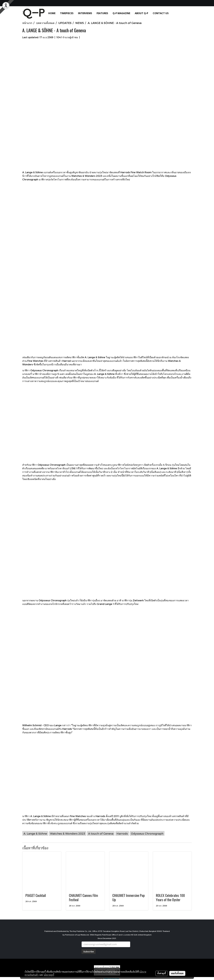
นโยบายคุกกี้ (49, 975)
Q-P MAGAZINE (121, 13)
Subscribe (89, 952)
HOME (52, 13)
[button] (175, 13)
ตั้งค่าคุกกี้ (162, 973)
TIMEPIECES (67, 13)
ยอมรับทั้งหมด (177, 973)
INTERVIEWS (85, 13)
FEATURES (102, 13)
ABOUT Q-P (141, 13)
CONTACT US (161, 13)
